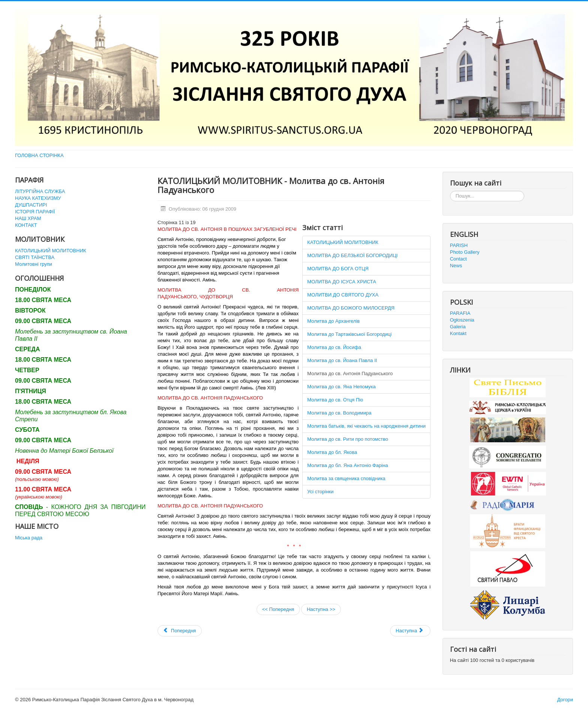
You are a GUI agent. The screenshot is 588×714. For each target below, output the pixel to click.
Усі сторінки (320, 492)
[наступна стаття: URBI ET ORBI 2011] (410, 631)
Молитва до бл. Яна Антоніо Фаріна (347, 465)
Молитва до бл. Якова (332, 452)
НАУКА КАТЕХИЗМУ (38, 198)
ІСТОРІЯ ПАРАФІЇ (35, 212)
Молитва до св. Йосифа (334, 347)
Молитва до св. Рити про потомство (348, 439)
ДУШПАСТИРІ (31, 205)
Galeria (458, 327)
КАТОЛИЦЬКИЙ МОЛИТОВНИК (51, 251)
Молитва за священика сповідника (346, 478)
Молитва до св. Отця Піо (335, 400)
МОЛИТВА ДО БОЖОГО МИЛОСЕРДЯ (351, 308)
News (456, 266)
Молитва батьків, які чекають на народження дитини (366, 426)
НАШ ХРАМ (28, 218)
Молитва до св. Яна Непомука (341, 387)
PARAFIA (460, 313)
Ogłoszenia (462, 320)
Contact (458, 259)
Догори (565, 700)
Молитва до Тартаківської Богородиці (349, 334)
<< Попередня (278, 609)
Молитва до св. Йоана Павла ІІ (342, 360)
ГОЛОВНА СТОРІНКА (39, 155)
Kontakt (458, 333)
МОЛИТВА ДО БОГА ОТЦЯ (338, 269)
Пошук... (450, 191)
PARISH (459, 245)
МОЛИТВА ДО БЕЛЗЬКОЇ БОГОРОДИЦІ (352, 255)
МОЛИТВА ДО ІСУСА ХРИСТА (342, 282)
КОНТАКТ (26, 225)
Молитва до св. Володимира (339, 413)
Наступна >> (321, 609)
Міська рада (29, 538)
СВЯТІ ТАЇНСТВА (35, 257)
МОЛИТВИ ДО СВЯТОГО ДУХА (343, 295)
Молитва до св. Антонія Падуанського (350, 373)
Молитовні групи (34, 264)
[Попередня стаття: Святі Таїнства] (180, 631)
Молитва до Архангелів (333, 321)
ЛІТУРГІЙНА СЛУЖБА (40, 191)
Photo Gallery (465, 252)
